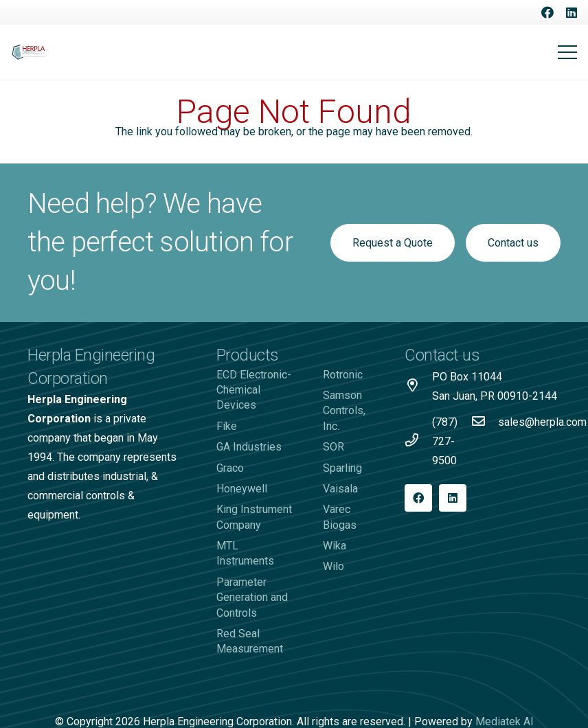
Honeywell (242, 489)
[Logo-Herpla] (29, 53)
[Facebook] (547, 12)
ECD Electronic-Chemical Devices (254, 390)
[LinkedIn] (572, 12)
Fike (227, 426)
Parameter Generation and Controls (252, 598)
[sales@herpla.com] (484, 422)
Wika (335, 546)
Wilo (333, 566)
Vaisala (340, 489)
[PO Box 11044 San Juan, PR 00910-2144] (418, 387)
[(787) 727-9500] (418, 442)
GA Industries (249, 447)
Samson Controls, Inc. (344, 411)
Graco (230, 468)
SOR (333, 447)
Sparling (342, 468)
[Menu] (567, 52)
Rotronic (343, 375)
